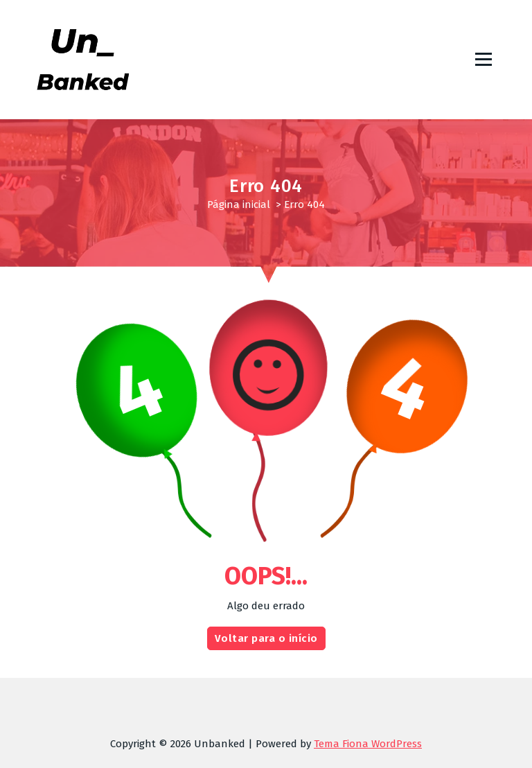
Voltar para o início (266, 650)
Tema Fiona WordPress (368, 744)
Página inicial (239, 204)
